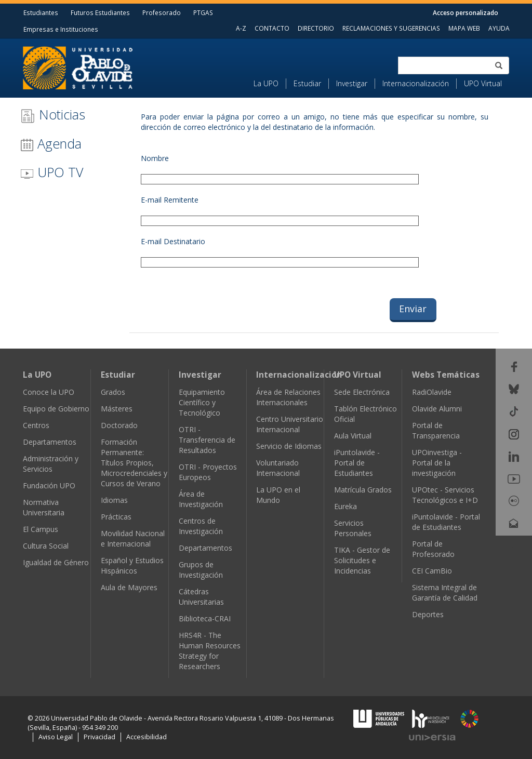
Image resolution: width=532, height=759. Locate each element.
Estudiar (307, 83)
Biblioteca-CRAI (205, 618)
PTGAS (203, 12)
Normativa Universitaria (44, 507)
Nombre (155, 158)
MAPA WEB (464, 28)
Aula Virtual (353, 436)
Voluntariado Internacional (278, 468)
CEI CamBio (432, 571)
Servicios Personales (353, 528)
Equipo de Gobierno (56, 409)
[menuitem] (270, 84)
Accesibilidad (147, 737)
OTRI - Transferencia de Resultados (207, 440)
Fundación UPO (49, 485)
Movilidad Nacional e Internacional (133, 538)
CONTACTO (272, 28)
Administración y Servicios (51, 464)
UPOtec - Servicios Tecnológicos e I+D (445, 495)
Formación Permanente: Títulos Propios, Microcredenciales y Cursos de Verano (134, 463)
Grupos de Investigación (201, 570)
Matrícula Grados (363, 490)
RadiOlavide (432, 392)
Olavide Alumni (437, 409)
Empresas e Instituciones (61, 29)
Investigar (352, 83)
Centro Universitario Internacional (290, 424)
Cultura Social (46, 546)
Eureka (345, 506)
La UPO (266, 83)
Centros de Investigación (201, 526)
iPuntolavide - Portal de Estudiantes (357, 463)
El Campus (41, 529)
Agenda (51, 143)
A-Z (241, 28)
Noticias (53, 115)
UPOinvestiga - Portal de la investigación (437, 463)
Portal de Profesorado (433, 549)
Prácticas (116, 517)
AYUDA (499, 28)
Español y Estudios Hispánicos (132, 565)
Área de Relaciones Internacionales (288, 397)
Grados (113, 392)
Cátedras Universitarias (201, 597)
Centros (36, 425)
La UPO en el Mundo (278, 495)
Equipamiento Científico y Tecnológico (202, 402)
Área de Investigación (201, 499)
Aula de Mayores (129, 587)
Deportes (428, 614)
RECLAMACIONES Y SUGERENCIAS (391, 28)
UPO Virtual (483, 83)
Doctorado (119, 425)
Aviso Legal (56, 737)
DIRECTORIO (316, 28)
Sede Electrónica (362, 392)
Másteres (117, 409)
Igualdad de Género (56, 562)
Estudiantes (41, 12)
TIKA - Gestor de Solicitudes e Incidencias (362, 560)
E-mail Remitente (170, 200)
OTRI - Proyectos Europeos (208, 472)
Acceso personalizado (465, 12)
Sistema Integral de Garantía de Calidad (445, 592)
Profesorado (162, 12)
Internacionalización (416, 83)
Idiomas (114, 500)
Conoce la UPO (49, 392)
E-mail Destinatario (173, 241)
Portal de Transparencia (436, 430)
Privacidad (99, 737)
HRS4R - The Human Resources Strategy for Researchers (210, 651)
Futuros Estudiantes (100, 12)
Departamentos (50, 442)
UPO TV (52, 172)
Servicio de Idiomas (289, 446)
